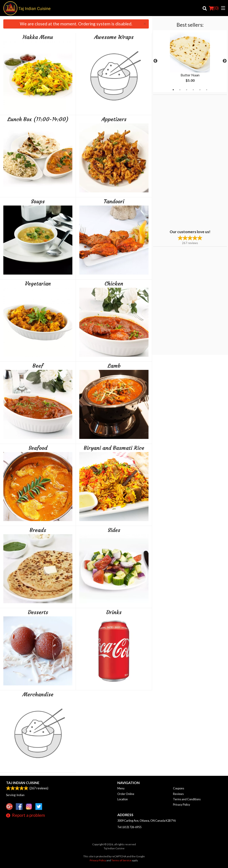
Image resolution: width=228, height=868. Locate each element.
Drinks (114, 612)
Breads (38, 530)
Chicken (114, 284)
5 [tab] (200, 90)
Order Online (126, 794)
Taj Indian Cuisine (23, 783)
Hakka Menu (38, 37)
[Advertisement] (181, 162)
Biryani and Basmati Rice (114, 448)
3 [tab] (187, 90)
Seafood (38, 448)
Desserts (38, 612)
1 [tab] (173, 90)
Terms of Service (121, 860)
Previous (155, 61)
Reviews (178, 794)
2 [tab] (180, 90)
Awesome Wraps (114, 37)
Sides (114, 530)
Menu (121, 788)
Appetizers (114, 119)
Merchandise (38, 695)
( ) (214, 8)
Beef (38, 366)
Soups (38, 202)
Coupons (179, 788)
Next (225, 61)
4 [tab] (193, 90)
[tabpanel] (190, 61)
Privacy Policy (182, 805)
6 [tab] (207, 90)
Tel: (129, 827)
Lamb (114, 366)
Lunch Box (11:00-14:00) (38, 119)
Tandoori (114, 202)
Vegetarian (38, 284)
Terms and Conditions (187, 799)
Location (123, 799)
